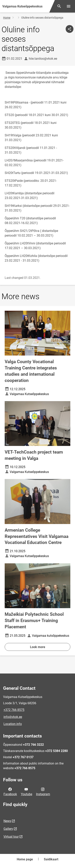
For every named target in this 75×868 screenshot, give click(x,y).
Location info (13, 724)
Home (7, 18)
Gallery (8, 829)
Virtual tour (11, 837)
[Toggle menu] (69, 6)
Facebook (10, 791)
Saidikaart (51, 859)
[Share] (70, 29)
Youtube (26, 791)
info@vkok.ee (13, 717)
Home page (25, 859)
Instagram (43, 791)
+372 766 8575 (14, 710)
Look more (38, 647)
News (7, 821)
